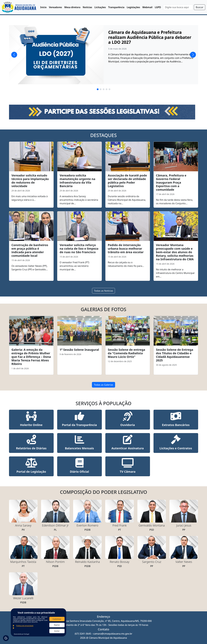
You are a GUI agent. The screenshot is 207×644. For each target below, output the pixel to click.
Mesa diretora (72, 7)
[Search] (178, 7)
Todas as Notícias (103, 291)
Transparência (116, 7)
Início (43, 7)
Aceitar (57, 631)
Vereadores (55, 7)
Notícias (87, 7)
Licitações (100, 7)
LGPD (158, 7)
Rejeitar (57, 625)
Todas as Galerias (103, 385)
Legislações (133, 7)
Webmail (147, 7)
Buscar (200, 7)
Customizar (57, 619)
